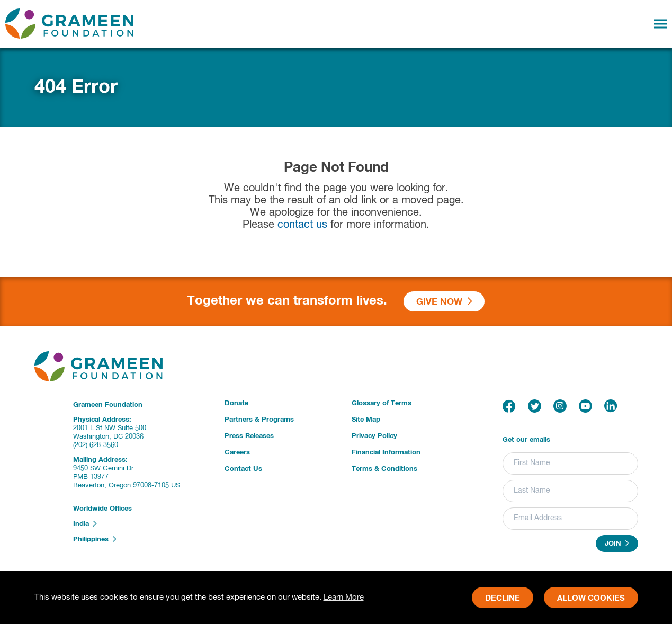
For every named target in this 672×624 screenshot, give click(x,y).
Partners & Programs (259, 420)
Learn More (344, 597)
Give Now (444, 302)
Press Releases (249, 436)
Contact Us (243, 469)
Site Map (366, 420)
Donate (236, 403)
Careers (237, 453)
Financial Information (386, 453)
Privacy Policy (374, 436)
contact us (302, 225)
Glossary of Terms (382, 403)
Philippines (95, 539)
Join (617, 543)
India (85, 524)
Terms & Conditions (384, 469)
